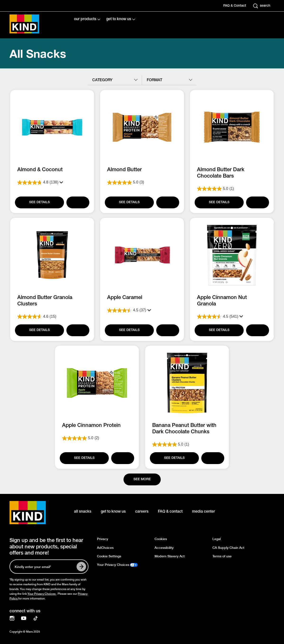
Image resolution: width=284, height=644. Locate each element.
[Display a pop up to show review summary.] (60, 183)
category (102, 80)
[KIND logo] (35, 513)
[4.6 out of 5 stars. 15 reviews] (52, 317)
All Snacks (38, 53)
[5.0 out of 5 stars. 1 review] (232, 189)
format (154, 80)
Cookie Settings (109, 556)
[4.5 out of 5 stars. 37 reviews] (142, 310)
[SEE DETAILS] (39, 202)
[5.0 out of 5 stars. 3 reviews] (142, 183)
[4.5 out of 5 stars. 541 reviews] (232, 310)
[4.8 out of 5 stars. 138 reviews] (52, 183)
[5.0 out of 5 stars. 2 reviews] (97, 438)
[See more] (142, 479)
